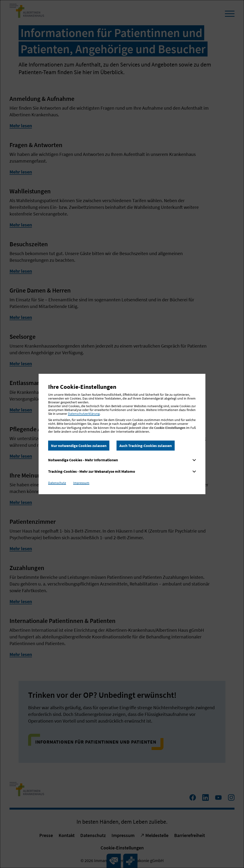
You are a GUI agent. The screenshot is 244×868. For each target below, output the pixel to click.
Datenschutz (57, 483)
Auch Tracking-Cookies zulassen (146, 446)
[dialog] (122, 434)
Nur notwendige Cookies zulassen (79, 446)
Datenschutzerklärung (84, 414)
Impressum (81, 483)
